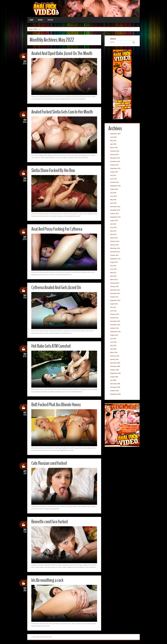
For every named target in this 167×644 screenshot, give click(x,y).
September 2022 (116, 134)
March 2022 (114, 148)
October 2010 (115, 328)
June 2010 (114, 342)
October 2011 (115, 297)
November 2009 (115, 367)
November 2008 (115, 387)
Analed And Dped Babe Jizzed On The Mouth (63, 53)
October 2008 (115, 391)
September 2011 (116, 301)
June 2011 (114, 311)
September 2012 (116, 259)
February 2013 (115, 242)
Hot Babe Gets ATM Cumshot (52, 346)
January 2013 (115, 245)
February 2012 (115, 283)
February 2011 (115, 315)
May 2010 (114, 346)
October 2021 (115, 165)
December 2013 (115, 207)
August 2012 (114, 262)
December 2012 (115, 249)
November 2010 (115, 325)
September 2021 (116, 169)
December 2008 (115, 384)
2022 (35, 29)
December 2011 (115, 290)
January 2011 (115, 318)
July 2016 (113, 193)
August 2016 (114, 190)
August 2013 (114, 221)
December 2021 (115, 158)
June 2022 (114, 137)
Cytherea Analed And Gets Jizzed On (57, 287)
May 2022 (114, 141)
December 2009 (115, 363)
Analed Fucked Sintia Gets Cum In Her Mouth (63, 112)
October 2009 (115, 370)
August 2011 (114, 304)
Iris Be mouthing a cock (48, 580)
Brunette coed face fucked (50, 522)
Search (113, 39)
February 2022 (115, 151)
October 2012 (115, 255)
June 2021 (114, 179)
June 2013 (114, 228)
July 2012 (113, 266)
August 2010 (114, 335)
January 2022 (115, 155)
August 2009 (114, 377)
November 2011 (115, 294)
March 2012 (114, 280)
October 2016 (115, 183)
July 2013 (113, 224)
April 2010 (114, 349)
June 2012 (114, 269)
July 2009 (113, 381)
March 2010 (114, 353)
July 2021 (113, 176)
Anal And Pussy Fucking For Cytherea (58, 229)
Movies (40, 20)
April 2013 (114, 235)
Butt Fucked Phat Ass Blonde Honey (57, 405)
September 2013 (116, 217)
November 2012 (115, 252)
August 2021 (114, 172)
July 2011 (113, 308)
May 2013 (114, 231)
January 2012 (115, 287)
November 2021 (115, 162)
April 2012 (114, 276)
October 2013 (115, 214)
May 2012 (114, 273)
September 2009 (116, 374)
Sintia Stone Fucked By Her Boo (54, 170)
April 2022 (114, 144)
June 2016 (114, 196)
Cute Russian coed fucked (50, 463)
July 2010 (113, 339)
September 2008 (116, 394)
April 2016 (114, 203)
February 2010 (115, 356)
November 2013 (115, 210)
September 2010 (116, 332)
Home (31, 20)
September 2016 (116, 186)
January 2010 (115, 360)
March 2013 (114, 238)
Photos (50, 20)
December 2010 (115, 321)
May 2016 (114, 200)
